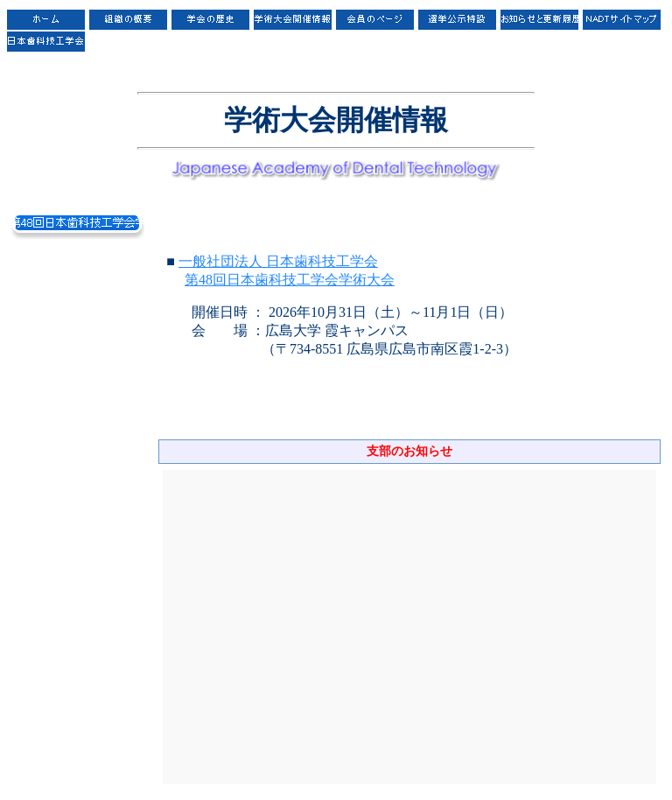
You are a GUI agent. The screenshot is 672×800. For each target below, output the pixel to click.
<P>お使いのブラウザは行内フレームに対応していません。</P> (409, 627)
